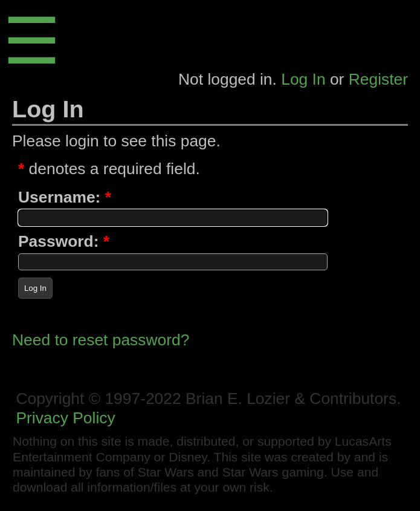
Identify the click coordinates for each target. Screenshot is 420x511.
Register (378, 79)
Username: (59, 197)
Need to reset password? (101, 340)
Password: (58, 241)
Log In (303, 79)
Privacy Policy (65, 418)
